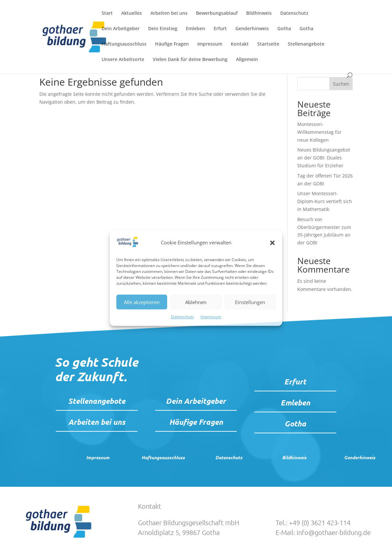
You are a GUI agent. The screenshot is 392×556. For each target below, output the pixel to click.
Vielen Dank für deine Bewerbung (190, 60)
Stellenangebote (306, 44)
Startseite (268, 44)
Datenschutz (183, 317)
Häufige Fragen (172, 44)
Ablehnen (196, 302)
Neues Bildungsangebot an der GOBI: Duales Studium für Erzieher (324, 158)
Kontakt (240, 44)
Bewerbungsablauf (217, 13)
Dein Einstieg (163, 29)
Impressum (211, 317)
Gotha (284, 29)
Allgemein (247, 60)
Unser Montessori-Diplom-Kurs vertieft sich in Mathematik (325, 201)
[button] (272, 243)
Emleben (196, 29)
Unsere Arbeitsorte (123, 60)
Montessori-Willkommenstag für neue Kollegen (319, 132)
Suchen (341, 84)
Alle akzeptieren (142, 302)
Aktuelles (132, 13)
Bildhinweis (259, 13)
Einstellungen (250, 302)
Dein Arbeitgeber (121, 29)
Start (107, 13)
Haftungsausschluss (124, 44)
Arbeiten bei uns (169, 13)
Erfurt (220, 29)
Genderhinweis (252, 29)
